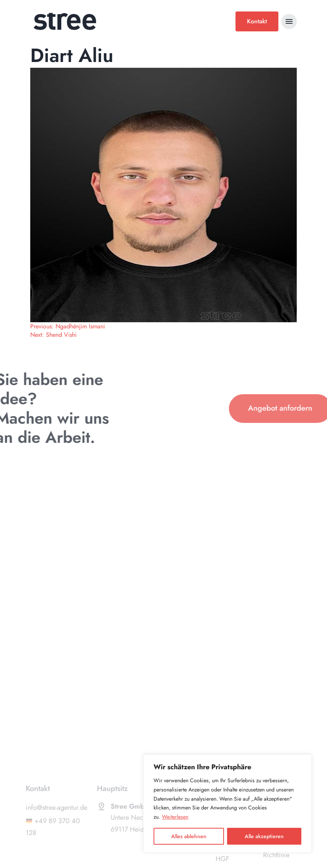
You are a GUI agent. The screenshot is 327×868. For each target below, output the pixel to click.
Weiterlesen (175, 817)
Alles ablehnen (189, 836)
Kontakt (257, 21)
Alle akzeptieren (264, 836)
